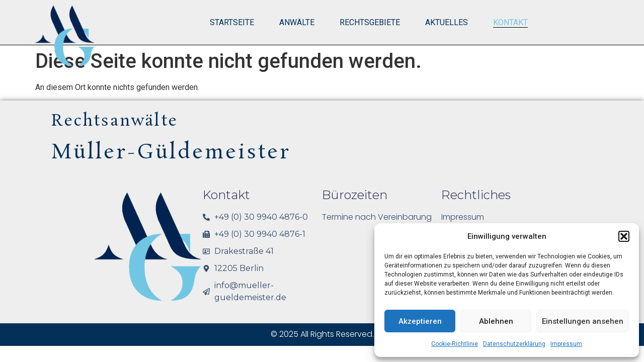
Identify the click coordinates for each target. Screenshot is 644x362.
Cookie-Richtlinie (455, 344)
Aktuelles (447, 22)
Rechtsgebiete (370, 22)
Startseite (232, 22)
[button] (624, 236)
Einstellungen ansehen (583, 321)
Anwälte (297, 22)
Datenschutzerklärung (514, 344)
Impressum (566, 344)
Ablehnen (496, 321)
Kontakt (510, 22)
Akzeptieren (420, 321)
